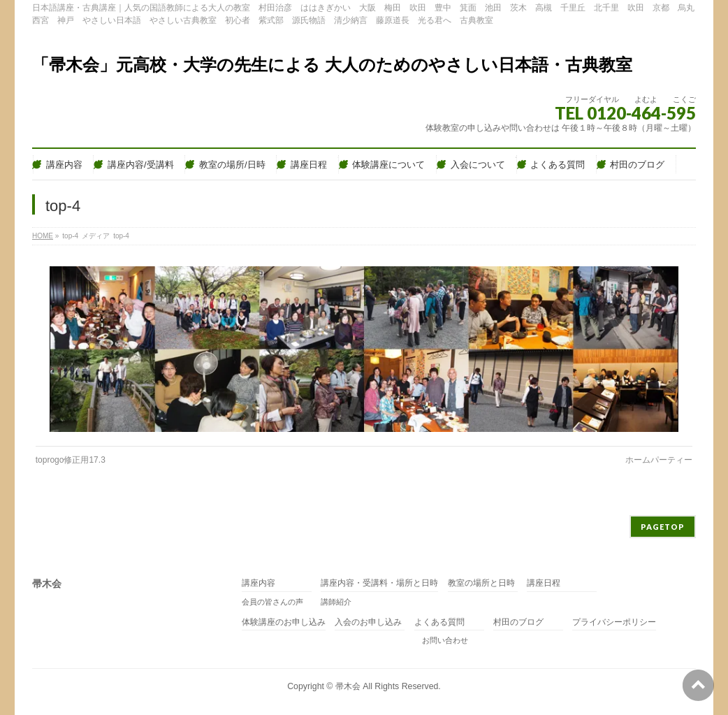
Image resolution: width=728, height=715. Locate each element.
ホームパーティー (659, 460)
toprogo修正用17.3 (71, 460)
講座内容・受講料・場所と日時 (379, 583)
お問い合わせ (441, 640)
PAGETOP (663, 527)
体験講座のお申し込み (284, 622)
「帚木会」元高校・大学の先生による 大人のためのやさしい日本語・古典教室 (332, 65)
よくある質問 (439, 622)
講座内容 (259, 583)
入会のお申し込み (368, 622)
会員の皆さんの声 (272, 602)
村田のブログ (518, 622)
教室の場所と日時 (481, 583)
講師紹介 (336, 602)
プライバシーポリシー (614, 622)
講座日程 (544, 583)
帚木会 (348, 686)
